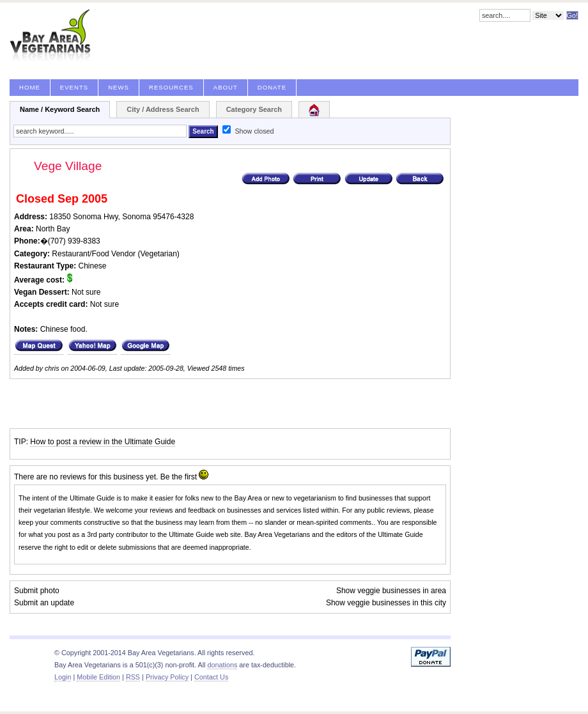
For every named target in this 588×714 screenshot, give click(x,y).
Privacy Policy (167, 677)
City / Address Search (163, 109)
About (226, 87)
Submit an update (44, 603)
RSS (133, 677)
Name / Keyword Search (60, 109)
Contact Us (211, 677)
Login (63, 677)
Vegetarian (158, 254)
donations (222, 665)
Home (30, 87)
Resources (171, 87)
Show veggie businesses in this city (386, 603)
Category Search (254, 109)
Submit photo (37, 591)
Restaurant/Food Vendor (94, 254)
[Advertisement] (159, 404)
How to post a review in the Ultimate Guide (103, 442)
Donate (272, 87)
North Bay (53, 229)
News (119, 87)
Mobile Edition (98, 677)
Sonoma (136, 217)
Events (74, 87)
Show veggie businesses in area (391, 591)
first (191, 477)
